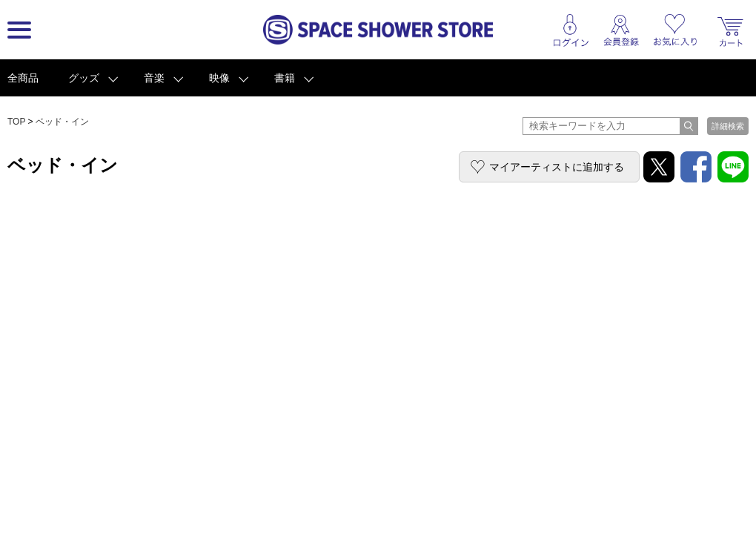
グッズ (84, 78)
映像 (219, 78)
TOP (16, 122)
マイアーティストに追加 (557, 167)
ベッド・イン (62, 122)
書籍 (285, 78)
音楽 (154, 78)
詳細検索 (728, 126)
